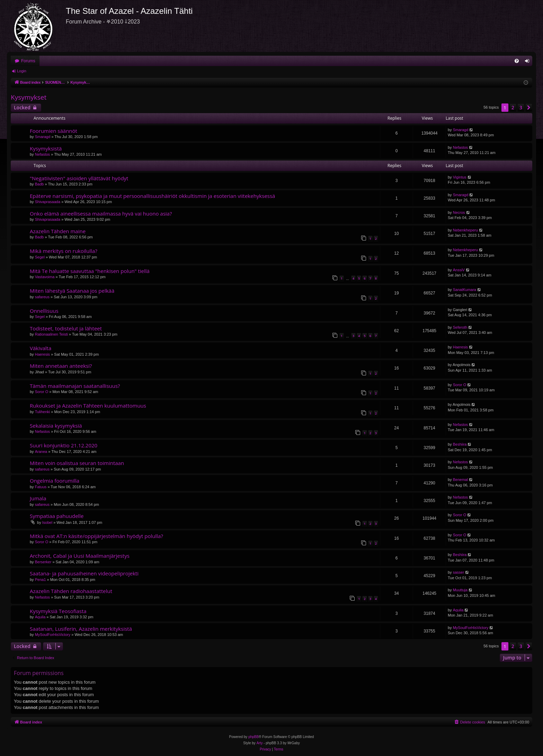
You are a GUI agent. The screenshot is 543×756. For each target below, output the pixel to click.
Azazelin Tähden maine (58, 231)
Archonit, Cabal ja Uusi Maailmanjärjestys (80, 556)
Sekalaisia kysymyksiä (56, 426)
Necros (459, 212)
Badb (39, 184)
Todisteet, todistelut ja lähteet (66, 328)
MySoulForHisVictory (53, 635)
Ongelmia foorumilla (55, 481)
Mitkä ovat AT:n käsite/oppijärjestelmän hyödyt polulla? (96, 536)
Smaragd (43, 137)
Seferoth (460, 327)
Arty (260, 743)
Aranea (41, 452)
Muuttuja (460, 590)
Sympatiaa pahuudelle (57, 516)
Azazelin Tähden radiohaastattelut (71, 591)
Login (22, 71)
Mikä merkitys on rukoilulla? (64, 251)
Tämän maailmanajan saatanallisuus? (75, 386)
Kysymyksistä (46, 148)
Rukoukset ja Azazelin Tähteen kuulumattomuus (88, 406)
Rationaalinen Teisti (51, 334)
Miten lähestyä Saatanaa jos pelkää (72, 291)
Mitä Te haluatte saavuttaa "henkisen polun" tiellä (90, 271)
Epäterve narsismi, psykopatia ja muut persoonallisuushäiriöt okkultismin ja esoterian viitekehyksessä (152, 196)
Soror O (42, 392)
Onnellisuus (44, 311)
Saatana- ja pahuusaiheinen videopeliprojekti (84, 573)
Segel (40, 257)
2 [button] (513, 107)
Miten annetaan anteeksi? (61, 366)
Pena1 (41, 580)
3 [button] (521, 107)
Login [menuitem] (529, 62)
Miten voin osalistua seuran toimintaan (77, 463)
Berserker (43, 562)
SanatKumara (465, 290)
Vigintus (460, 177)
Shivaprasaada (48, 202)
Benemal (460, 480)
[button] (529, 108)
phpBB (253, 737)
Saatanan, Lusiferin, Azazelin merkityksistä (81, 629)
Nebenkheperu (465, 230)
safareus (42, 297)
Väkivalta (41, 348)
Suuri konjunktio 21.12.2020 (64, 445)
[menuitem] (517, 61)
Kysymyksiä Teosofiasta (58, 611)
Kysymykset (29, 97)
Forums (28, 61)
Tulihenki (43, 412)
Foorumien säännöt (54, 131)
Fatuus (41, 487)
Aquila (40, 617)
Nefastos (42, 154)
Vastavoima (45, 277)
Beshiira (460, 444)
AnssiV (459, 270)
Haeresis (42, 354)
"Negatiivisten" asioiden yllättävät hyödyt (79, 178)
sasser (459, 572)
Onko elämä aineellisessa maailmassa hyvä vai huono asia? (101, 213)
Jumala (38, 498)
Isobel (47, 522)
